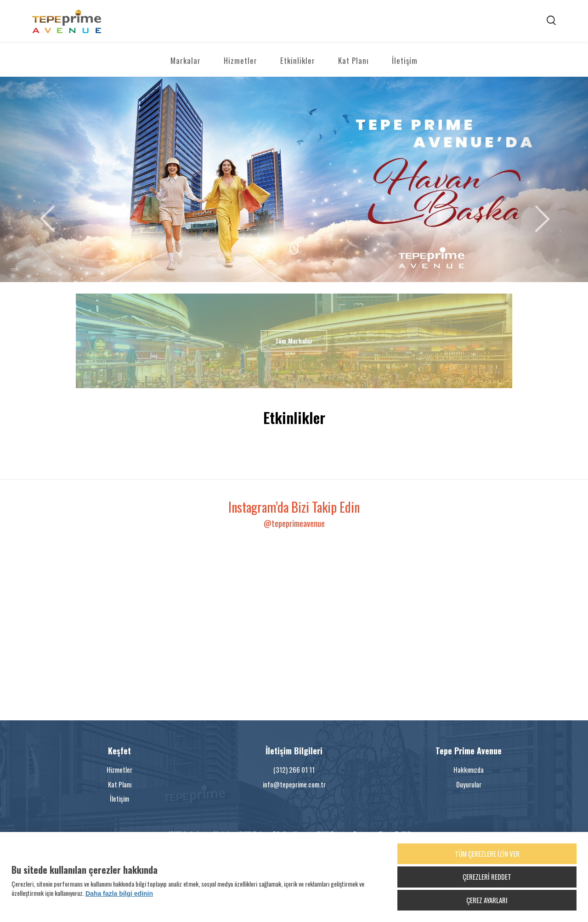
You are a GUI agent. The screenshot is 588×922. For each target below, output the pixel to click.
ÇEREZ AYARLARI (487, 900)
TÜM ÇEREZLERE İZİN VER (487, 854)
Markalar (186, 60)
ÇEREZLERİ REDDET (487, 877)
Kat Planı (353, 60)
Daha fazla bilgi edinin (119, 894)
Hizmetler (240, 60)
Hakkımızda (469, 769)
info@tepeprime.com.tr (294, 784)
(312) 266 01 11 (294, 769)
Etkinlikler (298, 60)
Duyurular (469, 784)
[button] (44, 179)
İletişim (405, 60)
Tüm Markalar (294, 341)
